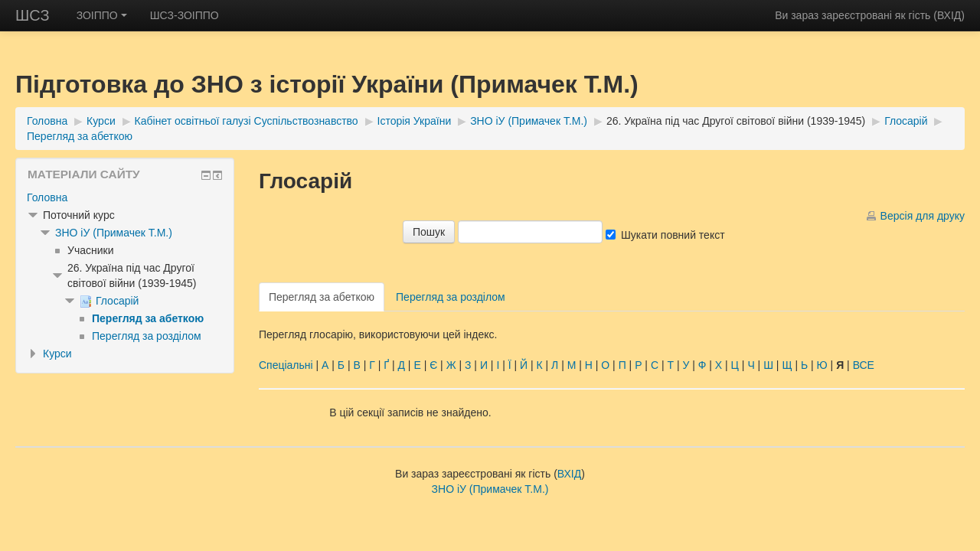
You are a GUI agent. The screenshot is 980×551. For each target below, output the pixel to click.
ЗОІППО (102, 15)
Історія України (415, 121)
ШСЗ (33, 15)
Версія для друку (923, 216)
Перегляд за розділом (451, 297)
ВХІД (949, 15)
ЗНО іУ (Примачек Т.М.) (529, 121)
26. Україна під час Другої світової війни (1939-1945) (736, 121)
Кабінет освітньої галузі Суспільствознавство (247, 121)
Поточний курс (79, 215)
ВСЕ (864, 365)
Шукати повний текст (673, 235)
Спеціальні (286, 365)
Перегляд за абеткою (80, 136)
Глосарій (906, 121)
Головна (47, 121)
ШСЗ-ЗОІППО (185, 15)
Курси (101, 121)
